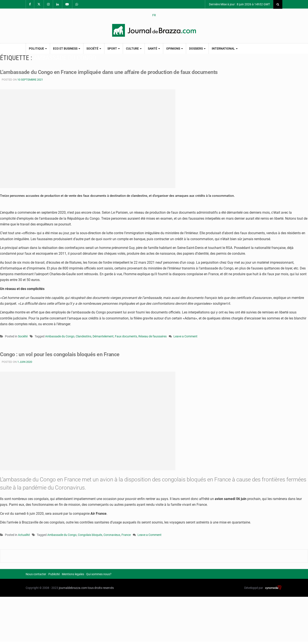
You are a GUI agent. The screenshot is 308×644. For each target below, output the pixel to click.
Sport (114, 49)
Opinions (175, 49)
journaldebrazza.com (73, 588)
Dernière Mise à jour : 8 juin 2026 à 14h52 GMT (239, 4)
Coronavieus (112, 535)
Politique (38, 49)
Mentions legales (73, 574)
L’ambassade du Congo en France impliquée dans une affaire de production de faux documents (114, 72)
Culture (134, 49)
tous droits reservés (101, 588)
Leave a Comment (185, 337)
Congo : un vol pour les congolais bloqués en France (62, 354)
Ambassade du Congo (60, 336)
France (126, 535)
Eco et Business (67, 49)
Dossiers (197, 49)
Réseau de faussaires (153, 336)
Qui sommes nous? (99, 574)
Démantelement (103, 336)
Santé (154, 49)
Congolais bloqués (90, 535)
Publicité (54, 574)
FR (154, 15)
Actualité (24, 535)
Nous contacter (36, 574)
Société (94, 49)
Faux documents (126, 336)
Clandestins (84, 336)
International (225, 49)
